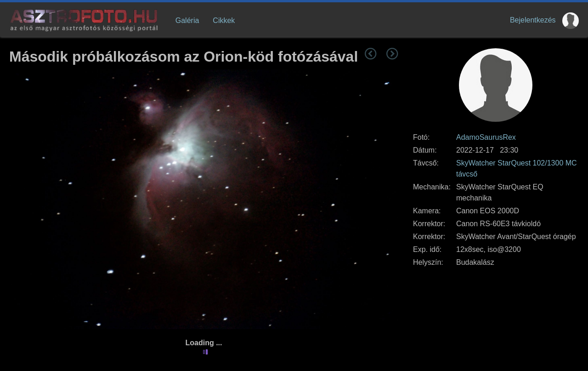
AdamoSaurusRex (486, 137)
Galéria (187, 20)
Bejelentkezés (533, 20)
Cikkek (224, 20)
